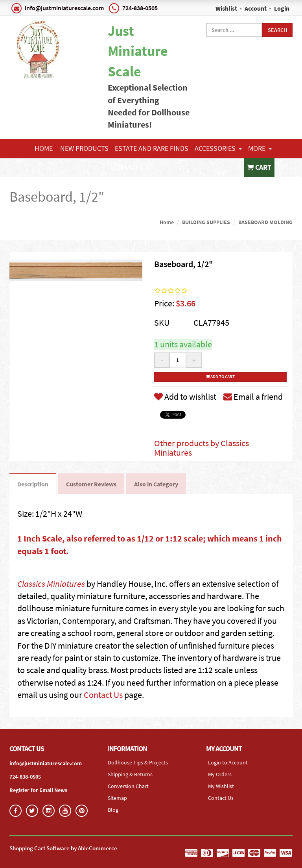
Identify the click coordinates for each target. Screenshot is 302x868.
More (260, 148)
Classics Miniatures (51, 584)
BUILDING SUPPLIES (206, 222)
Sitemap (117, 798)
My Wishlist (221, 786)
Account (256, 8)
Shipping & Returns (130, 774)
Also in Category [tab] (156, 484)
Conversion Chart (128, 786)
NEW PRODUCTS (84, 148)
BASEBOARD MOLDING (265, 222)
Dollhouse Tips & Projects (138, 762)
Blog (113, 810)
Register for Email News (38, 790)
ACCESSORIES (218, 148)
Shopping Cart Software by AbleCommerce (63, 848)
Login (282, 8)
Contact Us (130, 167)
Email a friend (253, 397)
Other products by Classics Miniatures (202, 448)
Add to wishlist (185, 397)
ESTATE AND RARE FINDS (152, 148)
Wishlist (226, 8)
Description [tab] (33, 484)
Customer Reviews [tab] (91, 484)
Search (277, 30)
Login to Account (228, 762)
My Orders (220, 774)
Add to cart (220, 377)
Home (44, 148)
